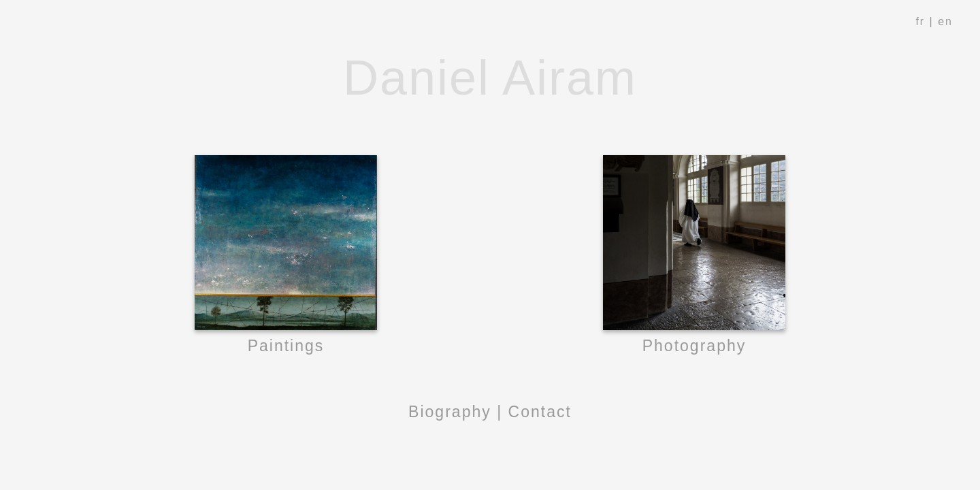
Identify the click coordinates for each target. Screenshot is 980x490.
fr (920, 21)
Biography (450, 412)
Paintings (286, 346)
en (945, 21)
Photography (695, 346)
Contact (540, 412)
